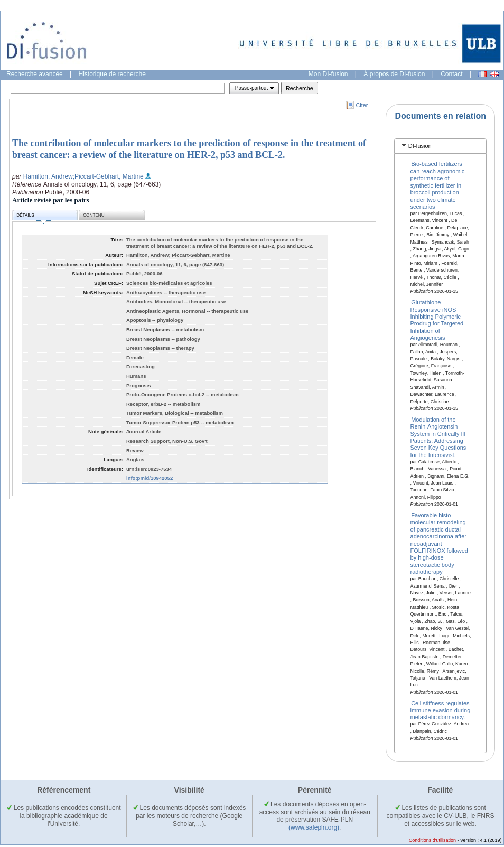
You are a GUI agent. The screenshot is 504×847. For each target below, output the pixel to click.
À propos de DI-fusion (394, 74)
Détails (33, 217)
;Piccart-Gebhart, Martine (108, 176)
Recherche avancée (35, 74)
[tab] (440, 146)
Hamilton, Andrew (48, 176)
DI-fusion (420, 146)
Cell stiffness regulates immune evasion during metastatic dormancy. (441, 710)
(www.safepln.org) (314, 827)
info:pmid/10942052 (150, 478)
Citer (362, 105)
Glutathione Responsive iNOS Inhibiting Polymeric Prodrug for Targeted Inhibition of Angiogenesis (437, 320)
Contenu (94, 215)
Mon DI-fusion (328, 74)
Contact (451, 74)
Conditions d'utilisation (432, 840)
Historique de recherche (112, 74)
